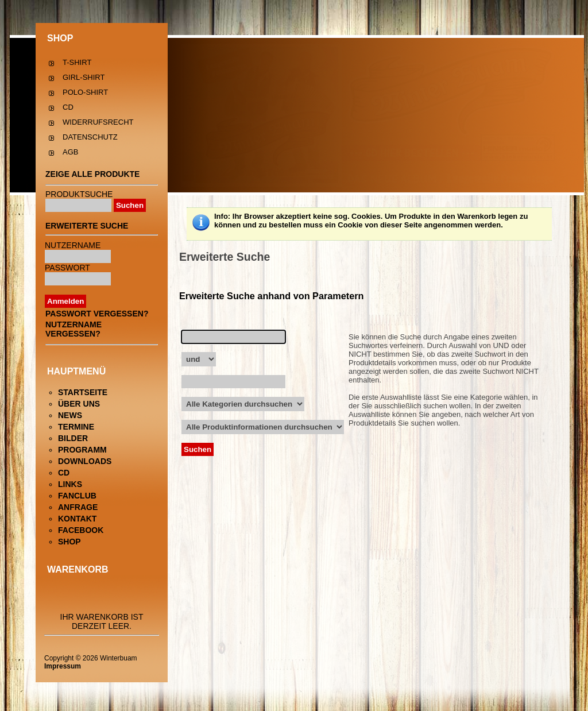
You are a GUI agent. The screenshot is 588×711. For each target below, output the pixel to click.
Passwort (67, 268)
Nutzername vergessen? (73, 329)
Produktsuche (79, 194)
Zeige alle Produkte (92, 174)
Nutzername (73, 245)
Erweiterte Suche (87, 226)
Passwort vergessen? (97, 314)
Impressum (63, 666)
